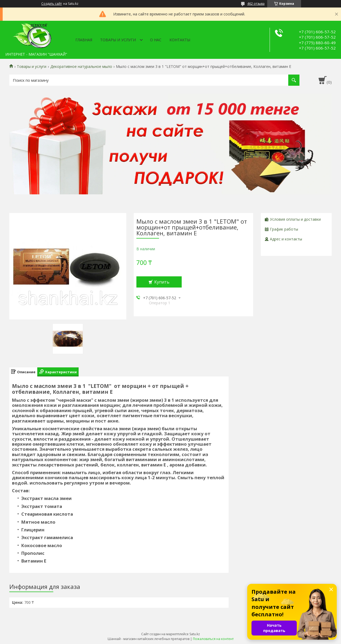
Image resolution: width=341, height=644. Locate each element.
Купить (162, 282)
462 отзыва (256, 4)
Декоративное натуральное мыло (81, 67)
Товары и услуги (118, 40)
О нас (156, 40)
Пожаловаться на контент (213, 639)
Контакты (180, 40)
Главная (84, 40)
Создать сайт (52, 4)
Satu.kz (195, 634)
